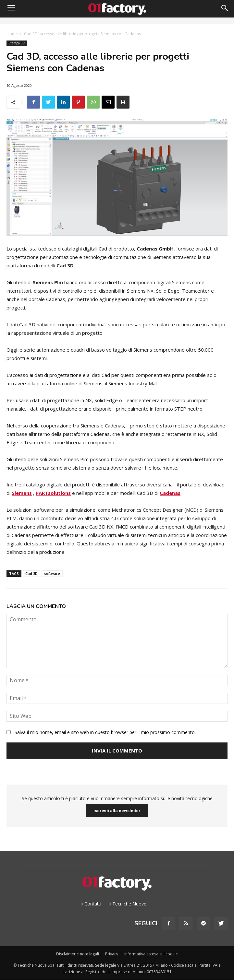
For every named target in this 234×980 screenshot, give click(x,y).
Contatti (93, 904)
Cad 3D (31, 573)
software (52, 573)
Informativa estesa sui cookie (151, 954)
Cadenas (170, 493)
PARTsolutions (53, 493)
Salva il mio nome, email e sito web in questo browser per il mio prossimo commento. (105, 732)
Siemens (22, 493)
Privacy (112, 954)
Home (12, 34)
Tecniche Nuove (129, 904)
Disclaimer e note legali (78, 954)
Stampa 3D (17, 43)
